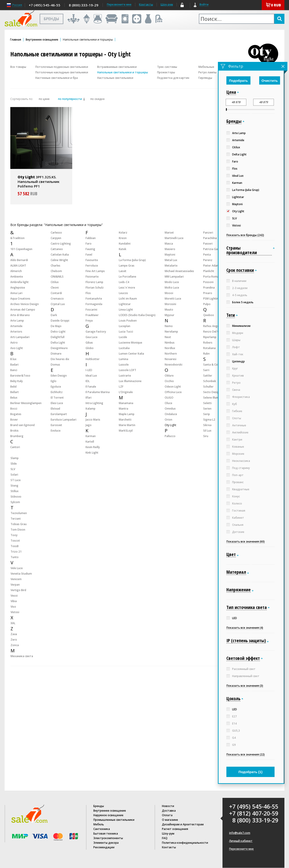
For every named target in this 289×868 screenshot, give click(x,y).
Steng (14, 486)
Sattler (208, 376)
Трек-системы (167, 67)
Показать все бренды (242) (245, 235)
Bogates (16, 414)
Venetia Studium (21, 574)
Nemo (169, 326)
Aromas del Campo (23, 310)
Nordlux (170, 348)
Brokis (14, 431)
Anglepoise (18, 288)
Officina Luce (173, 392)
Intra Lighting (94, 403)
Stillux (15, 491)
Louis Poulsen (128, 321)
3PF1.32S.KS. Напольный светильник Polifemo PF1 (39, 182)
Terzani (16, 519)
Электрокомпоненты (108, 838)
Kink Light (92, 453)
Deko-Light (58, 332)
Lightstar (125, 304)
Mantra (124, 409)
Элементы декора (106, 843)
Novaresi (171, 359)
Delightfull (58, 337)
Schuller (208, 387)
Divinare (56, 354)
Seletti (207, 403)
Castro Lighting (61, 244)
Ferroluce (92, 266)
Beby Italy (17, 381)
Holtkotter (93, 359)
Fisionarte (92, 277)
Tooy (14, 535)
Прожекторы (166, 72)
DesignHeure (59, 348)
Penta (207, 255)
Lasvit (123, 271)
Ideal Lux (91, 376)
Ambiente (17, 277)
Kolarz (123, 233)
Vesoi (14, 596)
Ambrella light (19, 282)
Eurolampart (59, 414)
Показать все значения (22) (246, 755)
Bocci (14, 409)
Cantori (15, 447)
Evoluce (56, 431)
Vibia (14, 601)
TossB (15, 546)
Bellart (15, 392)
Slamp (15, 458)
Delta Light (58, 343)
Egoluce (56, 387)
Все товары (18, 67)
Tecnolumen (19, 513)
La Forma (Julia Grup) (132, 260)
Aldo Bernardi (19, 260)
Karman (91, 436)
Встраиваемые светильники (117, 67)
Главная (16, 40)
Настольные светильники (115, 78)
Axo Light (17, 348)
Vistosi (15, 612)
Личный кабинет (241, 841)
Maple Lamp (127, 414)
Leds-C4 (124, 282)
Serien (207, 409)
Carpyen (56, 238)
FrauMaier (92, 315)
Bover (14, 420)
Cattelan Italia (60, 255)
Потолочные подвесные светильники (62, 67)
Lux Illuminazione (130, 381)
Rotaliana (209, 348)
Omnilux (170, 409)
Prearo (208, 293)
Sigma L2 (209, 420)
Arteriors (16, 332)
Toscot (15, 541)
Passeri (208, 244)
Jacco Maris (93, 420)
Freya (89, 321)
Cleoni (55, 288)
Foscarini (91, 310)
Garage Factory (96, 332)
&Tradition (17, 238)
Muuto (169, 310)
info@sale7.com (240, 833)
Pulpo (207, 304)
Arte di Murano (20, 315)
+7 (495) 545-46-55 (44, 5)
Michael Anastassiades (179, 271)
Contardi (56, 293)
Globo (90, 348)
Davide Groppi (60, 321)
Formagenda (94, 304)
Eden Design (59, 376)
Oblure (169, 376)
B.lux (13, 359)
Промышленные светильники (114, 820)
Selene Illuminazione (217, 398)
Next (168, 337)
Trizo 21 (16, 552)
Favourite (92, 260)
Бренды (99, 806)
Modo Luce (172, 282)
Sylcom (15, 502)
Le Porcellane (128, 277)
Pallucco (170, 436)
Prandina (209, 288)
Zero (14, 640)
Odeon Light (173, 387)
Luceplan (125, 326)
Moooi (169, 293)
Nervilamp (171, 332)
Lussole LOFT (128, 370)
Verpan (15, 585)
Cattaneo (57, 249)
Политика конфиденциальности (185, 843)
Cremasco (57, 299)
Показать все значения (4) (245, 628)
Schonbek (210, 381)
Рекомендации (104, 847)
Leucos (123, 293)
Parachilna (210, 238)
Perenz (208, 260)
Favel (89, 255)
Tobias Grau (19, 524)
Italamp (90, 409)
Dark (54, 315)
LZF (121, 387)
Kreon (123, 238)
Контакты (146, 4)
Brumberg (17, 436)
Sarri (206, 370)
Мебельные (206, 67)
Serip (207, 414)
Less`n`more (127, 288)
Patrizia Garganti (214, 249)
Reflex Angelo (212, 326)
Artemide (16, 326)
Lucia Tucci (126, 332)
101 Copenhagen (21, 249)
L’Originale (126, 392)
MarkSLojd (126, 431)
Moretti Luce (173, 299)
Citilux (55, 282)
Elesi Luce (57, 403)
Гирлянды (205, 78)
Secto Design (212, 392)
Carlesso (56, 233)
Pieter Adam (211, 266)
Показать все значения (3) (245, 686)
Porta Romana (213, 277)
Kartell (90, 442)
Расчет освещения (175, 829)
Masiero (170, 249)
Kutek (123, 249)
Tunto (15, 557)
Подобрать (239, 81)
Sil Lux (207, 431)
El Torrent (57, 398)
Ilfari (89, 398)
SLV (13, 469)
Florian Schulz (95, 288)
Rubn (206, 354)
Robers (208, 343)
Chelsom (56, 271)
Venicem (16, 579)
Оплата (167, 815)
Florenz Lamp (94, 282)
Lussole (124, 365)
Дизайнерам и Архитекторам (183, 824)
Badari (14, 365)
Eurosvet (56, 425)
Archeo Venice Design (25, 304)
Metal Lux (171, 260)
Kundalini (125, 244)
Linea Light (126, 310)
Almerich (16, 271)
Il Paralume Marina (98, 392)
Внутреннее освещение (42, 40)
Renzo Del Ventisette (217, 332)
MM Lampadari (174, 277)
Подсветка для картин (173, 78)
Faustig (90, 249)
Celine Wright (59, 260)
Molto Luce (172, 288)
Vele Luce (17, 568)
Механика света (22, 656)
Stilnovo (16, 497)
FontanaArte (94, 299)
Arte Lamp (17, 321)
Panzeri (208, 233)
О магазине (170, 820)
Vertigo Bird (18, 590)
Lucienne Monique (131, 343)
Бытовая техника (106, 834)
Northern (171, 354)
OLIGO (169, 398)
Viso (13, 607)
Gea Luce (92, 337)
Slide (14, 464)
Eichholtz (57, 392)
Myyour (170, 315)
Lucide (123, 337)
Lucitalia (124, 348)
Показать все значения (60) (246, 542)
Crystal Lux (58, 304)
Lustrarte (125, 376)
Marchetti (125, 420)
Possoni (208, 282)
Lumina (124, 359)
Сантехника (102, 829)
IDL (88, 381)
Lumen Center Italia (131, 354)
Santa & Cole (212, 365)
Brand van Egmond (22, 425)
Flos (88, 293)
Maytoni (170, 255)
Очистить (270, 81)
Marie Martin (127, 425)
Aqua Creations (20, 299)
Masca (169, 244)
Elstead (55, 409)
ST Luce (16, 480)
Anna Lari (16, 293)
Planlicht (209, 271)
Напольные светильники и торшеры (123, 72)
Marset (169, 233)
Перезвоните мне (241, 849)
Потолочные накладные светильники (62, 72)
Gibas (89, 343)
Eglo (54, 381)
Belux (14, 398)
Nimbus (170, 343)
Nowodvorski (174, 365)
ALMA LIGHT (18, 266)
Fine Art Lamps (95, 271)
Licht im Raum (128, 299)
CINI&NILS (57, 277)
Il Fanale (91, 387)
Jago (89, 425)
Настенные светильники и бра (57, 78)
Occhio (169, 381)
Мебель (99, 824)
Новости (168, 806)
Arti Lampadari (20, 337)
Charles (56, 266)
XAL (13, 623)
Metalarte (171, 266)
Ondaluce (171, 414)
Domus (55, 365)
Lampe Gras (127, 266)
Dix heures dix (60, 359)
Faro (89, 244)
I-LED (89, 370)
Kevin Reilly (93, 447)
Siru (206, 436)
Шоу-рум (167, 4)
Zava (14, 634)
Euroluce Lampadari (64, 420)
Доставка (169, 811)
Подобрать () (250, 772)
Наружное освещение (108, 815)
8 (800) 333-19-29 (84, 5)
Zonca (15, 645)
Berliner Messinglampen (26, 403)
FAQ (165, 838)
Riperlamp (210, 337)
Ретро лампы (207, 72)
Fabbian (91, 238)
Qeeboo (209, 315)
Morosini (170, 304)
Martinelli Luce (174, 238)
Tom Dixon (18, 530)
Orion (168, 420)
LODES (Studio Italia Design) (137, 315)
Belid (13, 387)
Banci (14, 370)
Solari (14, 475)
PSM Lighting (212, 299)
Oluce (168, 403)
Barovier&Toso (20, 376)
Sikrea (207, 425)
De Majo (56, 326)
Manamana (126, 403)
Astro (14, 343)
